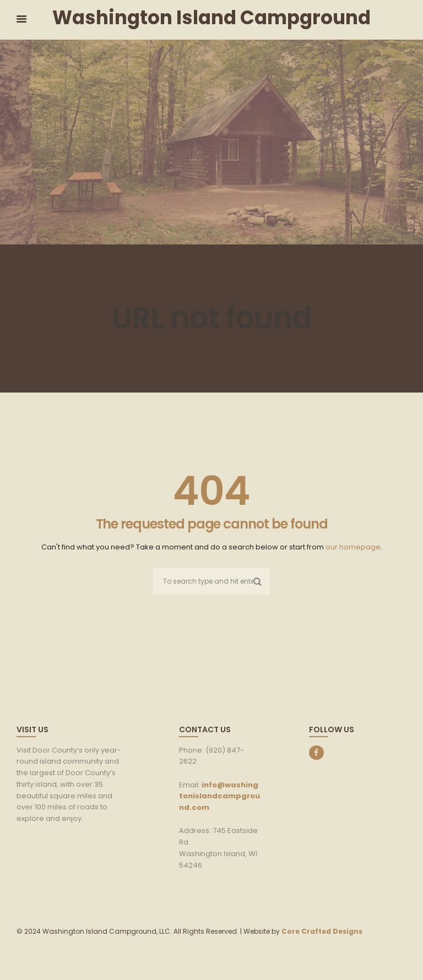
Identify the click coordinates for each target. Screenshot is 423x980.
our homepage (353, 547)
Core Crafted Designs (322, 931)
